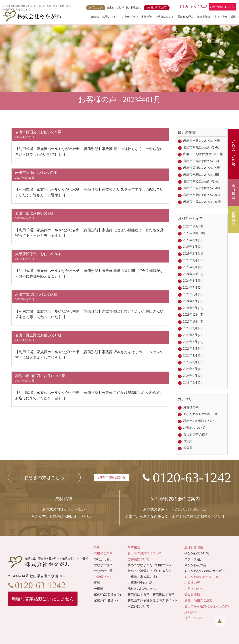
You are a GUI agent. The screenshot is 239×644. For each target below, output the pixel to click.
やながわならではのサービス (205, 571)
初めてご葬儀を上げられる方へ (149, 571)
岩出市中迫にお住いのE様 (201, 181)
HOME (95, 17)
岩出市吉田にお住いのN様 (201, 141)
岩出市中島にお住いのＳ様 (202, 202)
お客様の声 (191, 407)
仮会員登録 (203, 17)
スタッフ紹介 (194, 559)
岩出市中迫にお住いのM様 (202, 188)
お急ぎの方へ (194, 589)
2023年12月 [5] (193, 315)
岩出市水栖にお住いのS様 (201, 175)
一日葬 (99, 589)
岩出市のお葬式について (200, 421)
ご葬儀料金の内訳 (140, 583)
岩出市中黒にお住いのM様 (202, 147)
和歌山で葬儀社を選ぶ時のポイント (153, 600)
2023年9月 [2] (192, 328)
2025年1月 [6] (192, 267)
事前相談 (147, 17)
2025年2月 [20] (193, 260)
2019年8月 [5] (192, 382)
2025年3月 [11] (193, 254)
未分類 (188, 448)
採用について (194, 618)
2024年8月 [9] (192, 281)
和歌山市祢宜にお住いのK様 (203, 154)
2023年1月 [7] (192, 376)
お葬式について (194, 428)
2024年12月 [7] (193, 274)
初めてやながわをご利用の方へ (149, 565)
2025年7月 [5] (192, 240)
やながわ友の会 (195, 565)
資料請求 (191, 612)
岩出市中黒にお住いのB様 (201, 161)
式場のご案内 (110, 17)
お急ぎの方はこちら (222, 7)
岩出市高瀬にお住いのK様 (201, 168)
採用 (233, 17)
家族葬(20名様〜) (106, 600)
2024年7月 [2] (192, 288)
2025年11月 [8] (193, 226)
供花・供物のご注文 (198, 600)
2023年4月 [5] (192, 355)
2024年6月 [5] (192, 294)
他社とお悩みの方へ (142, 589)
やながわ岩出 (103, 559)
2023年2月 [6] (192, 369)
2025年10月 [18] (194, 233)
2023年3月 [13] (193, 362)
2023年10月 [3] (193, 322)
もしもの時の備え (196, 435)
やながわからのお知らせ (200, 414)
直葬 (97, 583)
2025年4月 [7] (192, 247)
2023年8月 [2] (192, 335)
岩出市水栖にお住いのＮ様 (202, 195)
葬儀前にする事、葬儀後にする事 (151, 595)
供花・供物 (220, 17)
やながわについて (197, 553)
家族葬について (138, 606)
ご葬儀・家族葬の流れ (143, 577)
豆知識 (188, 441)
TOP (97, 547)
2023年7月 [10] (193, 342)
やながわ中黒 (103, 571)
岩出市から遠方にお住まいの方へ (208, 606)
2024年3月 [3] (192, 301)
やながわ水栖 (103, 565)
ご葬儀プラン (130, 17)
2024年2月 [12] (193, 308)
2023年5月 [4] (192, 349)
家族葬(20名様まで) (107, 595)
